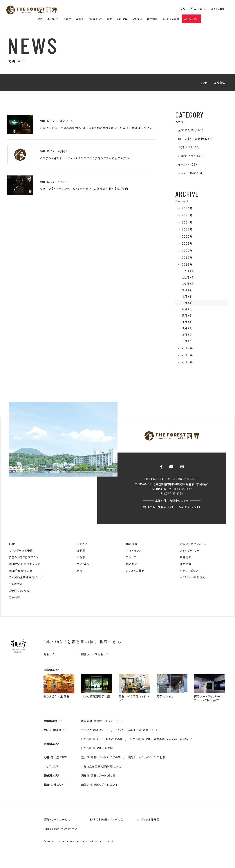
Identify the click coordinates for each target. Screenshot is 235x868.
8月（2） (188, 296)
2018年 (188, 264)
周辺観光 (132, 564)
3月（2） (188, 328)
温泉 (110, 19)
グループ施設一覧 (191, 9)
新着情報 (186, 557)
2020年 (188, 251)
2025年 (188, 215)
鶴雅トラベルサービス (57, 819)
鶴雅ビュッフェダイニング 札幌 (147, 757)
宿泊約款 (14, 597)
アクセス (138, 19)
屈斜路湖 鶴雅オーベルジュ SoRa (102, 721)
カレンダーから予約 (21, 550)
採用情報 (186, 564)
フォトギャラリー (190, 550)
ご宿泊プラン (191, 19)
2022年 (188, 236)
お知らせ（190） (189, 147)
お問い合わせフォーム (193, 544)
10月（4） (189, 284)
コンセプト (53, 19)
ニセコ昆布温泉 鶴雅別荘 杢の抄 (102, 766)
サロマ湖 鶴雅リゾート (95, 730)
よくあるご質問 (171, 19)
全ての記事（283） (191, 130)
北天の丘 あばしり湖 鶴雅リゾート (137, 730)
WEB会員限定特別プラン (24, 564)
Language (218, 9)
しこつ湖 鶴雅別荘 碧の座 (97, 748)
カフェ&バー (95, 19)
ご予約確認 (16, 584)
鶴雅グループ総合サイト (96, 654)
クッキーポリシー (190, 571)
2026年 (188, 208)
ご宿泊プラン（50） (191, 156)
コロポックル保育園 (147, 819)
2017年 (188, 348)
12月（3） (189, 271)
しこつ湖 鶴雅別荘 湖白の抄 (159, 739)
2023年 (188, 229)
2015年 (188, 362)
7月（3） (188, 303)
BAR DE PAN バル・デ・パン (107, 819)
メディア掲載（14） (191, 173)
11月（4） (189, 277)
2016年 (188, 355)
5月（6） (188, 315)
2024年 (188, 222)
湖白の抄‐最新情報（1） (196, 139)
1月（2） (188, 341)
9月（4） (188, 290)
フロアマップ (134, 550)
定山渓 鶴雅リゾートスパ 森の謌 (101, 757)
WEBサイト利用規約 (193, 577)
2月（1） (188, 335)
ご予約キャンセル (19, 591)
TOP (39, 19)
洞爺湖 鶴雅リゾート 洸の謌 (98, 775)
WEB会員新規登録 (20, 571)
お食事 (80, 19)
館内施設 (123, 19)
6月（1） (188, 309)
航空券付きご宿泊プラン (23, 557)
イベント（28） (188, 164)
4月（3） (188, 322)
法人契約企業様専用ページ (26, 577)
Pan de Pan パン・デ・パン (60, 829)
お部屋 (67, 19)
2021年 (188, 243)
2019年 (188, 258)
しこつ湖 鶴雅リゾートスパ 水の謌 (102, 739)
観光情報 (152, 19)
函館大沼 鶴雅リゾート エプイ (100, 785)
